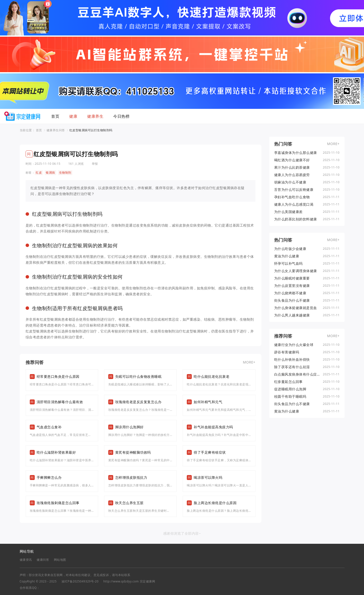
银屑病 (50, 173)
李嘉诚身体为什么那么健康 (296, 153)
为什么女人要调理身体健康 (296, 271)
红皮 (39, 173)
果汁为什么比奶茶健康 (292, 167)
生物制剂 (65, 173)
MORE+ (249, 362)
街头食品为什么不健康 (292, 300)
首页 (55, 116)
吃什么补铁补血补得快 (292, 360)
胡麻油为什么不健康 (290, 182)
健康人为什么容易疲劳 (292, 175)
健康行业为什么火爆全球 (294, 345)
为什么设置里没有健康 (292, 286)
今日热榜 (121, 116)
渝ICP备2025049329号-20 (80, 581)
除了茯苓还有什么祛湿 (292, 367)
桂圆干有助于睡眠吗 (290, 397)
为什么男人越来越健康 (292, 315)
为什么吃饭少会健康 (290, 249)
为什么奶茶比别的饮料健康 (296, 219)
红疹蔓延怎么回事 (288, 382)
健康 (73, 116)
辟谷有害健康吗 (287, 352)
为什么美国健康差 (288, 212)
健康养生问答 (56, 130)
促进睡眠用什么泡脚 (290, 389)
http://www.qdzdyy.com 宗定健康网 (129, 581)
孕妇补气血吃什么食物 (292, 197)
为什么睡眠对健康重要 (292, 278)
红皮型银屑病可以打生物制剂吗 (91, 130)
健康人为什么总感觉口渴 (294, 204)
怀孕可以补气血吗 (288, 264)
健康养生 (95, 116)
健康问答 (43, 560)
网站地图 (60, 560)
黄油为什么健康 (287, 256)
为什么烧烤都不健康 (290, 293)
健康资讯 (26, 560)
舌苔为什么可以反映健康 (294, 190)
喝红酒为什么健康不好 (292, 160)
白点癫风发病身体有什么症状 (296, 374)
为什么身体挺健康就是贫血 (296, 308)
